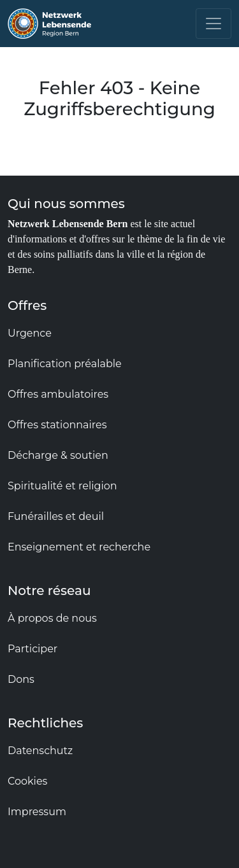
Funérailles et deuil (56, 516)
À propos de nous (52, 618)
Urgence (30, 333)
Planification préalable (65, 364)
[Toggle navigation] (214, 24)
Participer (33, 649)
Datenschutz (40, 751)
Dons (21, 679)
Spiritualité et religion (62, 486)
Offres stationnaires (57, 425)
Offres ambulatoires (58, 394)
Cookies (27, 781)
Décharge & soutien (58, 455)
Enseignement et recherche (79, 547)
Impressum (37, 812)
